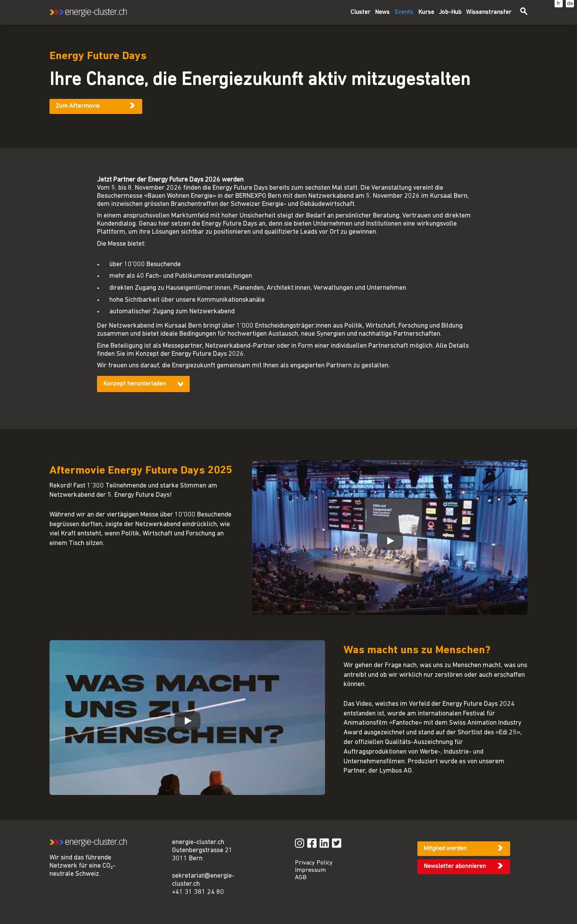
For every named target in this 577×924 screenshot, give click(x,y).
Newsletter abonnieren (455, 866)
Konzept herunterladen (134, 384)
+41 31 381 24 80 (198, 892)
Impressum (310, 870)
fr (559, 4)
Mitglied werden (445, 849)
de (570, 4)
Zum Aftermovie (78, 106)
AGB (301, 878)
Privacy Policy (314, 863)
